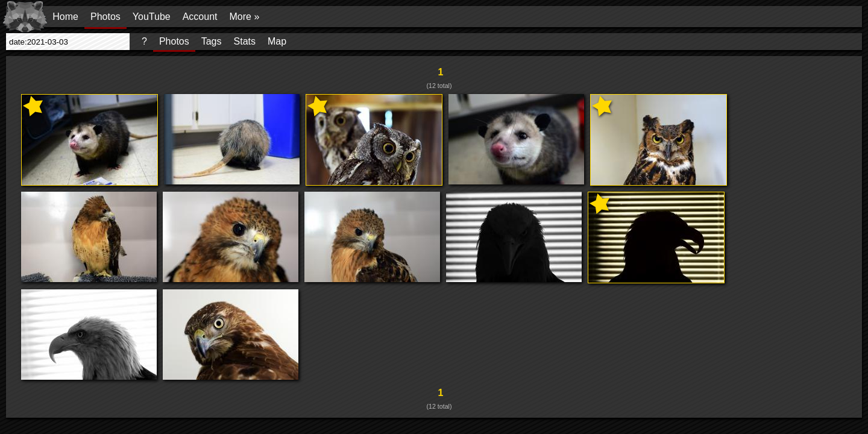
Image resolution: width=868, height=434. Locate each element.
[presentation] (68, 42)
